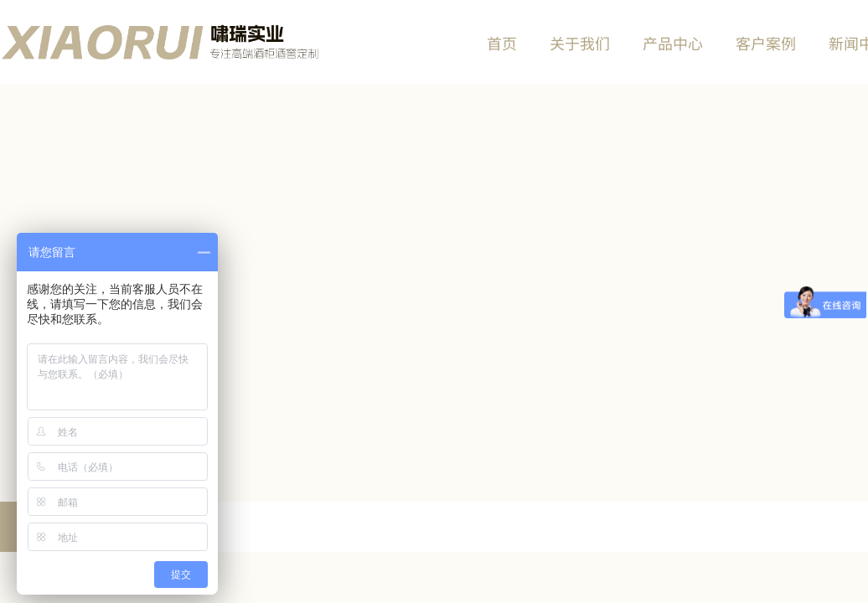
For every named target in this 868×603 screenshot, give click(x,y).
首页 (502, 43)
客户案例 (766, 43)
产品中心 (673, 43)
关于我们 (580, 43)
